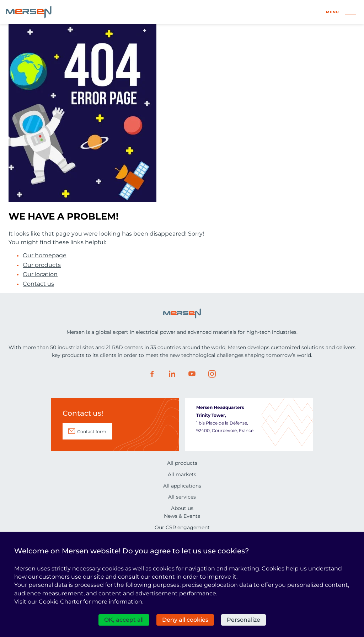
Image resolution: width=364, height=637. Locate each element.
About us (182, 508)
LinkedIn (172, 374)
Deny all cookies (185, 620)
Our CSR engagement (182, 527)
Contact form (92, 431)
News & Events (182, 516)
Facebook (152, 374)
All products (182, 463)
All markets (182, 474)
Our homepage (45, 256)
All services (182, 497)
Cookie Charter (60, 602)
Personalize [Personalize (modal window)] (243, 620)
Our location (40, 274)
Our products (42, 265)
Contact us (38, 284)
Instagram (212, 374)
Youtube (192, 374)
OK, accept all (124, 620)
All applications (182, 486)
